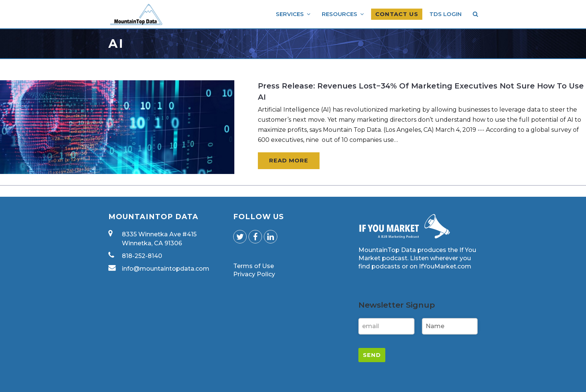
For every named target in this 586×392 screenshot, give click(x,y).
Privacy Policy (254, 274)
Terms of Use (254, 266)
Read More (289, 161)
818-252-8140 (142, 256)
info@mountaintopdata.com (166, 269)
